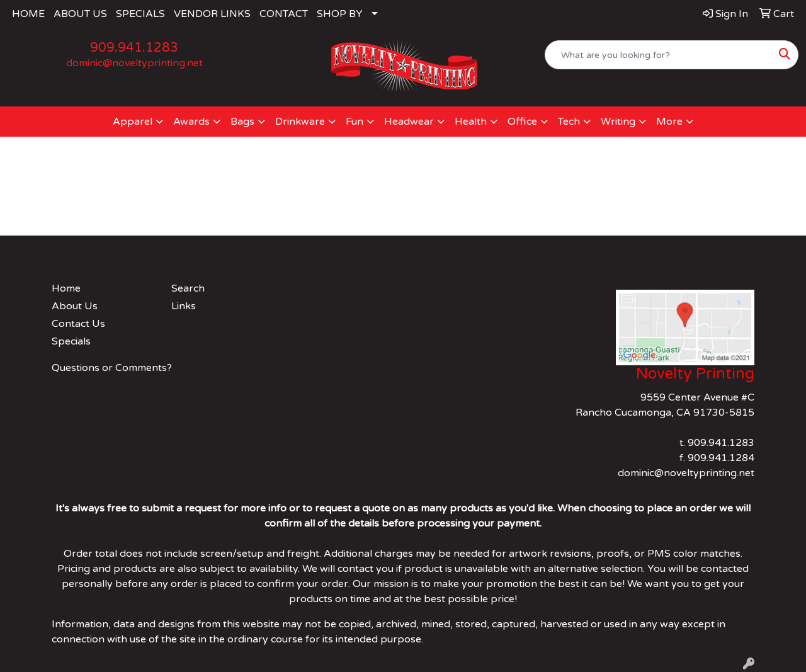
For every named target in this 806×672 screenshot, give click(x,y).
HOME (28, 14)
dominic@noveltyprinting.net (134, 63)
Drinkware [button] (300, 122)
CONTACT (284, 14)
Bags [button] (242, 122)
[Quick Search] (658, 55)
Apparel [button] (133, 122)
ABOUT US (80, 14)
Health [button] (471, 122)
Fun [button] (355, 122)
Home (66, 288)
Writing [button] (618, 122)
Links (184, 306)
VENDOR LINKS (212, 14)
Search (188, 288)
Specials (71, 341)
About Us (75, 306)
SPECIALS (140, 14)
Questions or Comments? (112, 368)
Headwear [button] (409, 122)
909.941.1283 (134, 48)
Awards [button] (191, 122)
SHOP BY (340, 14)
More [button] (669, 122)
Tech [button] (569, 122)
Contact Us (78, 324)
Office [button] (522, 122)
